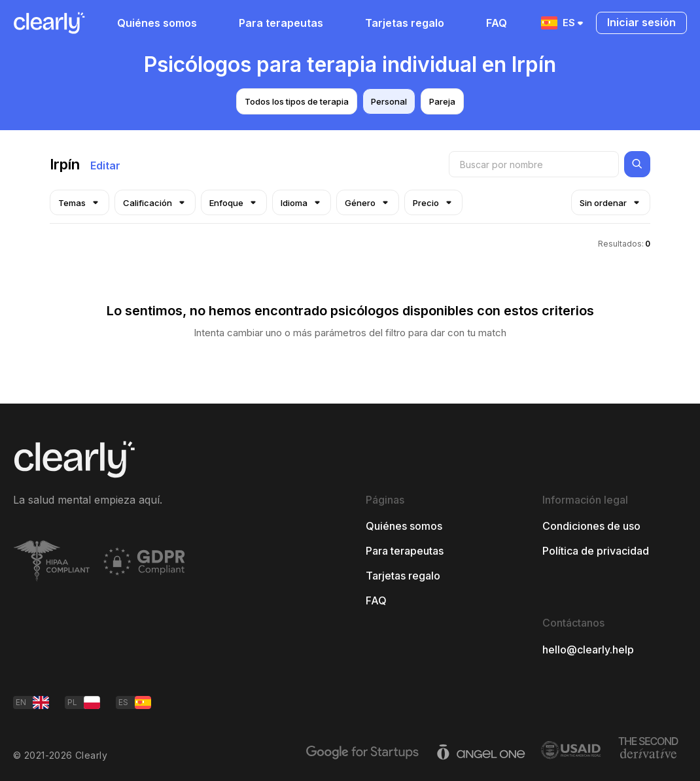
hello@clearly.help (588, 650)
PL (84, 703)
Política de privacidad (596, 551)
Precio (433, 202)
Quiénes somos (157, 23)
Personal (389, 101)
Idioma (302, 202)
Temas (79, 202)
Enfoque (234, 202)
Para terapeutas (281, 23)
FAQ (497, 23)
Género (368, 202)
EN (32, 703)
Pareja (442, 101)
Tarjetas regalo (405, 23)
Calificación (155, 202)
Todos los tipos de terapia (297, 101)
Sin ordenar (611, 202)
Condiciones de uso (591, 526)
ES (563, 23)
